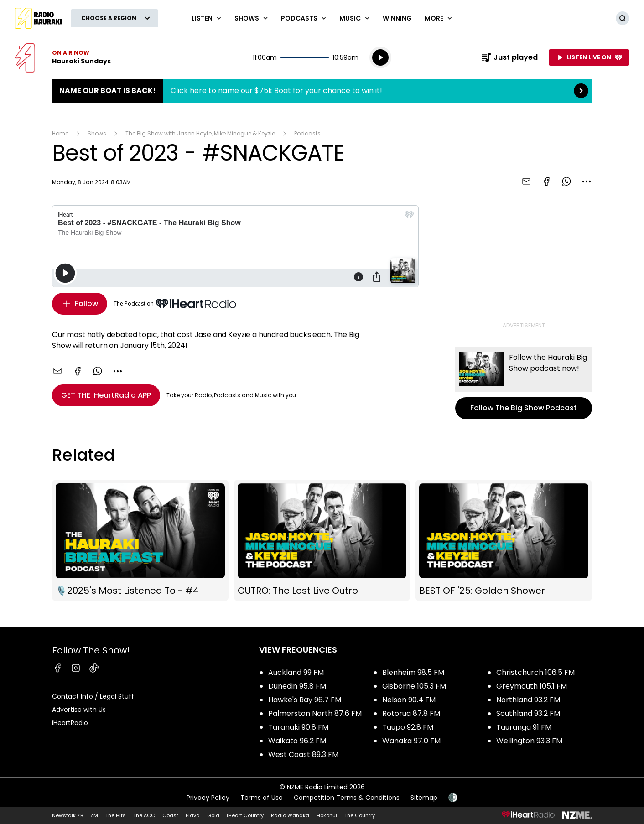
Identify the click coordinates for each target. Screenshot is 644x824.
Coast (170, 815)
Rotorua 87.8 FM (411, 713)
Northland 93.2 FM (528, 700)
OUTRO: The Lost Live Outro (322, 541)
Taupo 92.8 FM (408, 727)
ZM (94, 815)
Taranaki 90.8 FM (298, 727)
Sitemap (424, 798)
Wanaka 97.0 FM (411, 741)
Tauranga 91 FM (524, 727)
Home (60, 133)
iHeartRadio (70, 723)
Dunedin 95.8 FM (297, 686)
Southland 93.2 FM (528, 713)
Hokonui (327, 815)
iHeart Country (245, 815)
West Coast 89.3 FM (303, 754)
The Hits (116, 815)
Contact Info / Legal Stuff (93, 696)
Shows (97, 133)
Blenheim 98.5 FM (413, 672)
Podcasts (307, 133)
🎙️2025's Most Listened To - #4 (140, 541)
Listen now (63, 57)
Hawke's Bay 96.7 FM (305, 700)
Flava (193, 815)
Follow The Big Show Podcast (524, 383)
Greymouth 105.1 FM (532, 686)
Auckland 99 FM (296, 672)
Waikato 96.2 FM (297, 741)
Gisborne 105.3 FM (414, 686)
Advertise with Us (79, 710)
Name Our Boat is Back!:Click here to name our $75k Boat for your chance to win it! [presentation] (322, 91)
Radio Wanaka (290, 815)
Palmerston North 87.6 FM (315, 713)
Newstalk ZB (68, 815)
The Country (360, 815)
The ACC (144, 815)
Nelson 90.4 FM (409, 700)
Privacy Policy (208, 798)
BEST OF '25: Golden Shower (504, 541)
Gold (213, 815)
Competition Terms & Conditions (347, 798)
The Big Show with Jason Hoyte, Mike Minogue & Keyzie (200, 133)
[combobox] (587, 181)
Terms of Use (262, 798)
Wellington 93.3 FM (529, 741)
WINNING (397, 18)
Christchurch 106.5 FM (535, 672)
